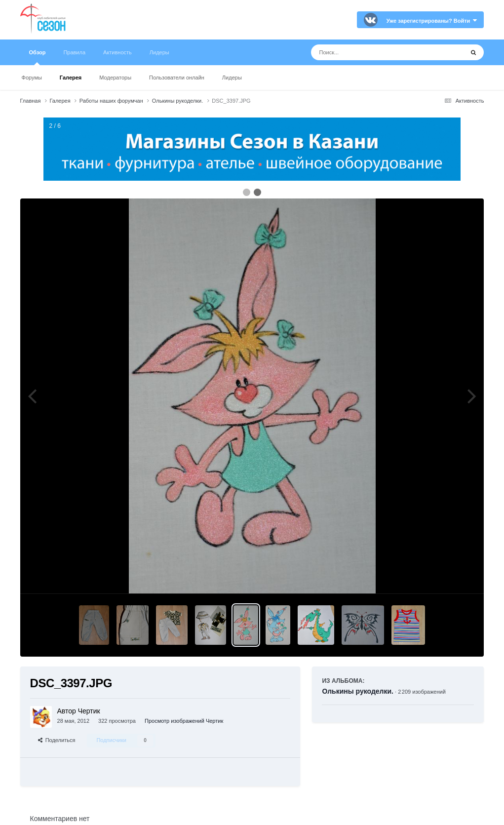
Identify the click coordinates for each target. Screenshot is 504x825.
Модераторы (115, 78)
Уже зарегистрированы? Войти (432, 21)
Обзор (38, 57)
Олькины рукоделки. (358, 691)
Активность (117, 52)
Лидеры (232, 78)
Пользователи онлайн (177, 78)
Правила (74, 52)
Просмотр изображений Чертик (184, 721)
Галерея (71, 78)
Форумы (32, 78)
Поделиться (57, 740)
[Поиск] (369, 52)
